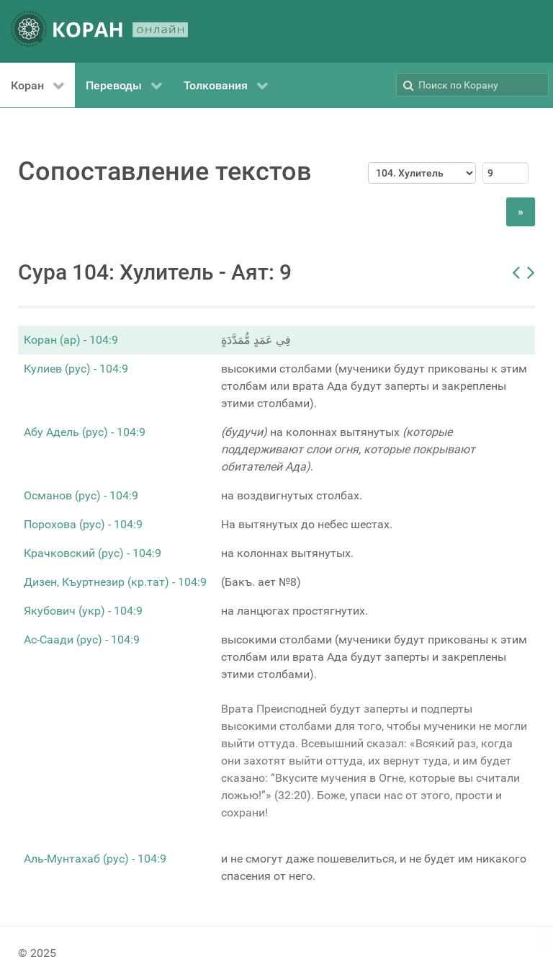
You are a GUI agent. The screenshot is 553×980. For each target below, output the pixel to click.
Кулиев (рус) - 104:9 (76, 369)
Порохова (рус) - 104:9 (83, 524)
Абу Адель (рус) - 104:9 (85, 432)
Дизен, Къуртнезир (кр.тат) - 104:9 (115, 582)
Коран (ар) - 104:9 (71, 340)
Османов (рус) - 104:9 (81, 495)
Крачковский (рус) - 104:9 (93, 553)
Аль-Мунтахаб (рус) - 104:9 (95, 859)
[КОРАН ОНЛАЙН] (99, 31)
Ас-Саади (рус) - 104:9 (82, 640)
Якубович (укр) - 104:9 (83, 611)
